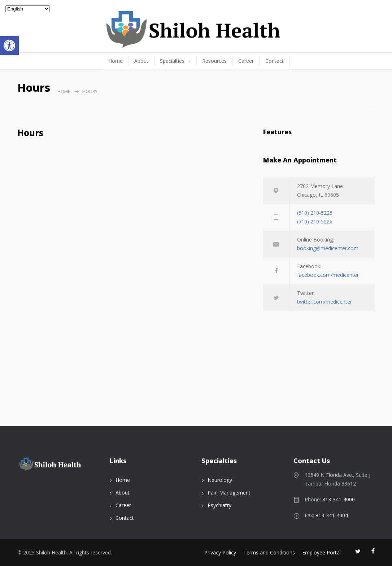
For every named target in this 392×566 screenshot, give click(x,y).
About (141, 61)
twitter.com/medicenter (325, 302)
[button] (9, 45)
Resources (214, 61)
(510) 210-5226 (315, 221)
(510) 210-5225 (315, 213)
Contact (275, 61)
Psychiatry (219, 505)
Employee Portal (321, 552)
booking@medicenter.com (328, 248)
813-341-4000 (339, 499)
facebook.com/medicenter (328, 275)
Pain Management (229, 493)
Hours (30, 134)
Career (246, 61)
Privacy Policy (220, 552)
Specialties (172, 61)
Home (116, 61)
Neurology (220, 480)
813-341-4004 (332, 515)
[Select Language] (28, 9)
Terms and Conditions (269, 552)
